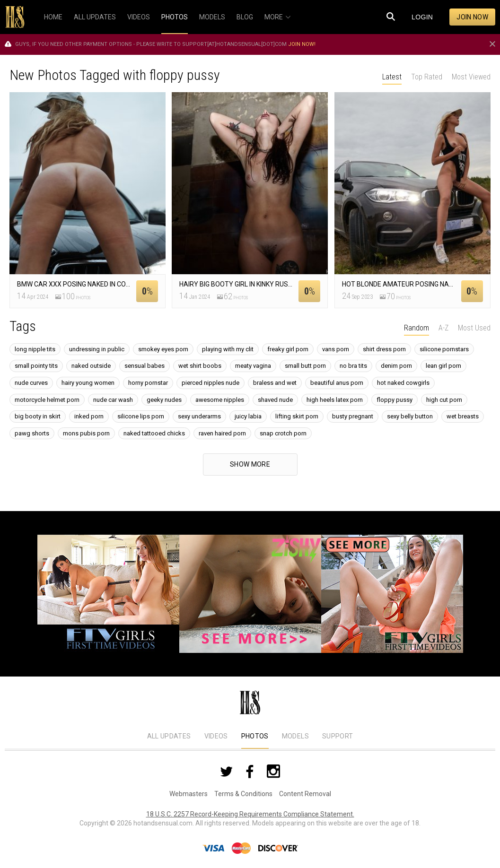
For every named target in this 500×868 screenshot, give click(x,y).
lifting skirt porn (297, 416)
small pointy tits (36, 366)
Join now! (302, 44)
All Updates (169, 736)
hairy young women (88, 383)
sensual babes (145, 366)
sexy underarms (199, 416)
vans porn (336, 349)
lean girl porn (443, 366)
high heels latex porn (335, 400)
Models (295, 736)
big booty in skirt (38, 416)
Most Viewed (471, 77)
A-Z (443, 328)
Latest (392, 77)
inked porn (89, 416)
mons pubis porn (86, 433)
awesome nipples (220, 400)
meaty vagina (253, 366)
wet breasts (463, 416)
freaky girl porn (288, 349)
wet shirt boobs (200, 366)
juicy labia (248, 416)
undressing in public (97, 349)
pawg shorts (32, 433)
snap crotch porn (283, 433)
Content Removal (305, 794)
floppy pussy (395, 400)
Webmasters (189, 794)
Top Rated (427, 77)
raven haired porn (222, 433)
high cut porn (444, 400)
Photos (255, 736)
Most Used (474, 328)
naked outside (91, 366)
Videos (216, 736)
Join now (472, 17)
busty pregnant (353, 416)
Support (338, 736)
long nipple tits (35, 349)
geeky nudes (164, 400)
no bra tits (353, 366)
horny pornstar (148, 383)
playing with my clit (228, 349)
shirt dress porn (384, 349)
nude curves (31, 383)
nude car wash (113, 400)
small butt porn (305, 366)
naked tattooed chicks (154, 433)
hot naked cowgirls (403, 383)
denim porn (396, 366)
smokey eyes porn (163, 349)
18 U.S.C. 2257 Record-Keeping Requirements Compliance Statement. (250, 814)
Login (422, 17)
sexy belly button (410, 416)
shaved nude (275, 400)
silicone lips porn (141, 416)
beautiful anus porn (337, 383)
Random (417, 328)
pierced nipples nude (211, 383)
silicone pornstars (444, 349)
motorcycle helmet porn (47, 400)
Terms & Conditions (243, 794)
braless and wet (275, 383)
